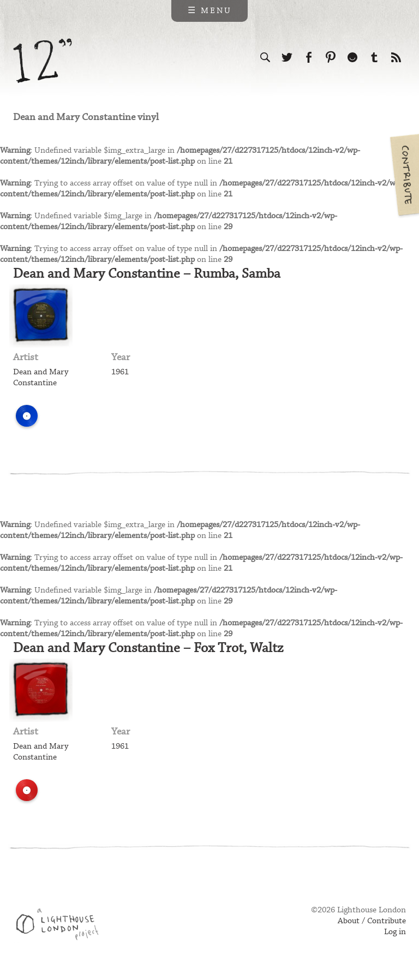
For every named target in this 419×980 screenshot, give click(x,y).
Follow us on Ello (352, 57)
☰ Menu (210, 11)
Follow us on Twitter (287, 57)
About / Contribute (372, 921)
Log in (395, 932)
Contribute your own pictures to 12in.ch (404, 175)
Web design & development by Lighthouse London (61, 926)
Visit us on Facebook (309, 57)
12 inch (43, 61)
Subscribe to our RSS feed (396, 57)
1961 (120, 372)
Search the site (265, 57)
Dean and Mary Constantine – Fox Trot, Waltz (148, 648)
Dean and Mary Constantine (41, 378)
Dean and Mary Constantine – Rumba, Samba (147, 274)
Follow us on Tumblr (374, 57)
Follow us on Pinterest (331, 57)
